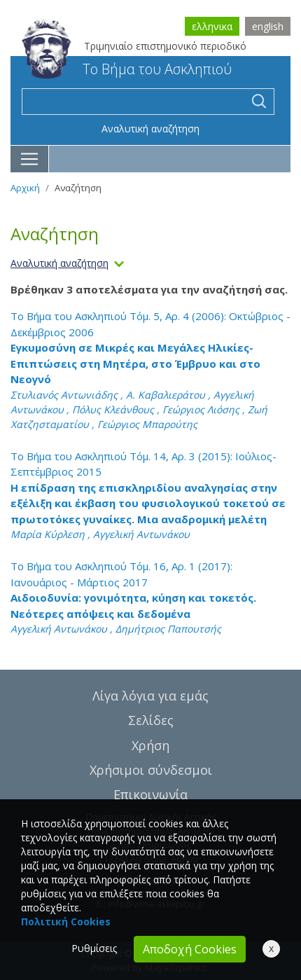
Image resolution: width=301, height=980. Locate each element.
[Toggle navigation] (30, 159)
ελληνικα (212, 26)
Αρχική (25, 188)
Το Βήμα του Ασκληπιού (127, 69)
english (268, 26)
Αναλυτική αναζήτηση (150, 129)
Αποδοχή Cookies (190, 949)
